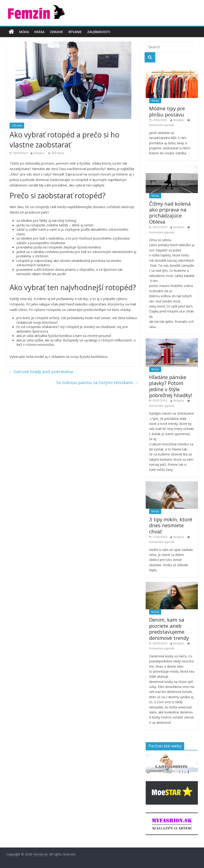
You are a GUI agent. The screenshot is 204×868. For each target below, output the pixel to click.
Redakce (39, 153)
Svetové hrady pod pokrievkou (41, 372)
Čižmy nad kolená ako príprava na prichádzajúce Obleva (170, 213)
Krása (39, 32)
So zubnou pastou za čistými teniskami (97, 382)
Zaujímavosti (99, 32)
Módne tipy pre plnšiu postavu (167, 111)
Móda (24, 32)
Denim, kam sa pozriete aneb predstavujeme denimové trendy (169, 629)
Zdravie (56, 32)
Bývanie (75, 32)
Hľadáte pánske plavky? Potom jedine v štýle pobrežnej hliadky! (171, 386)
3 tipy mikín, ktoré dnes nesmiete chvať (171, 525)
